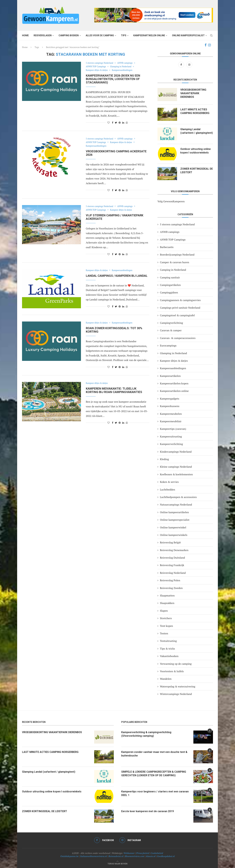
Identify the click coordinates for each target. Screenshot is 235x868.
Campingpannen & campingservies (180, 300)
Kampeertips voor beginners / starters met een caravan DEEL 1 (151, 793)
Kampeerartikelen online (149, 35)
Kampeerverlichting (171, 444)
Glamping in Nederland (122, 67)
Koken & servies (169, 482)
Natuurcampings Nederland (176, 505)
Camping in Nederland (173, 270)
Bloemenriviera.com (135, 856)
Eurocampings (168, 346)
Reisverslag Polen (170, 580)
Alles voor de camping (100, 35)
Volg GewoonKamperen (171, 201)
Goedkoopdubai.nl (166, 856)
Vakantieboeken (169, 656)
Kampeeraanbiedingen (123, 70)
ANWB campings (126, 63)
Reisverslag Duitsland (172, 558)
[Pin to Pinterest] (120, 123)
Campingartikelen (170, 285)
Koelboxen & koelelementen (176, 474)
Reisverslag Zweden (171, 588)
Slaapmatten (167, 595)
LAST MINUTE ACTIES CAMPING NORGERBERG (195, 111)
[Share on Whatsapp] (127, 123)
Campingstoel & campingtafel (177, 315)
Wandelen (166, 679)
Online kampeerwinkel (173, 527)
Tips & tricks (167, 649)
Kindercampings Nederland (176, 452)
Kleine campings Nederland (176, 467)
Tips (124, 35)
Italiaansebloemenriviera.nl (94, 856)
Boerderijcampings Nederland (177, 255)
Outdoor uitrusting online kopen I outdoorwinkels (196, 151)
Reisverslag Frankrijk (172, 565)
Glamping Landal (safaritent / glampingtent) (190, 133)
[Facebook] (206, 45)
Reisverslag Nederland (173, 573)
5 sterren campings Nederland (100, 63)
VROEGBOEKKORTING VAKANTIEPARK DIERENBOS (194, 93)
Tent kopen (166, 626)
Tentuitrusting (168, 641)
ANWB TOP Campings (96, 67)
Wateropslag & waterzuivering (178, 686)
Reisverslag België (170, 542)
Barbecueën (167, 247)
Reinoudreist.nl (116, 856)
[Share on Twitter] (116, 123)
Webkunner (129, 853)
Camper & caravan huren (175, 262)
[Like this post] (109, 123)
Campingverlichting (171, 323)
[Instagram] (209, 45)
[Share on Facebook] (113, 123)
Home (25, 35)
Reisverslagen (43, 35)
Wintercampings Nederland (176, 694)
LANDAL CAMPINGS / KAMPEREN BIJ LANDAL (117, 276)
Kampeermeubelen (171, 414)
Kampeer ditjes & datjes (97, 70)
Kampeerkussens (170, 406)
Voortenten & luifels (172, 671)
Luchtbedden (168, 490)
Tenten (164, 633)
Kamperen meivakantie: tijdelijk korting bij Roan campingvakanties (114, 390)
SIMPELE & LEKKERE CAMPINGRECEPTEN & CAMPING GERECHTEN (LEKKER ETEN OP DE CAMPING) (154, 774)
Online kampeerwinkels (174, 535)
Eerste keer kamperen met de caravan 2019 (149, 811)
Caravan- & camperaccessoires (178, 338)
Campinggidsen (169, 292)
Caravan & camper (171, 330)
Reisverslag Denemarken (174, 550)
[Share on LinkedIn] (123, 123)
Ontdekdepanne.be (70, 856)
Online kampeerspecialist (188, 35)
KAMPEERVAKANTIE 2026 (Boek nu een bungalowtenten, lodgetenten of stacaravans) (113, 79)
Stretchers (166, 618)
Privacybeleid (143, 853)
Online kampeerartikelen (174, 512)
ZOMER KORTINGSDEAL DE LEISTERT (195, 171)
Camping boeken (69, 35)
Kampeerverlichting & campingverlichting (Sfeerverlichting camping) (147, 734)
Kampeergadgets (170, 399)
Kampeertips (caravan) (173, 429)
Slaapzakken (167, 603)
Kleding (164, 459)
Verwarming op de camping (176, 664)
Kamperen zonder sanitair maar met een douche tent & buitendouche (155, 754)
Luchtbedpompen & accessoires (178, 497)
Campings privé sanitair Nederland (180, 308)
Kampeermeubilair (171, 421)
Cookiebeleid (157, 853)
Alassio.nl (151, 856)
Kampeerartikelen (170, 376)
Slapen (164, 611)
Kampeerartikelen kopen (174, 383)
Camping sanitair (170, 277)
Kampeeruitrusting (171, 436)
